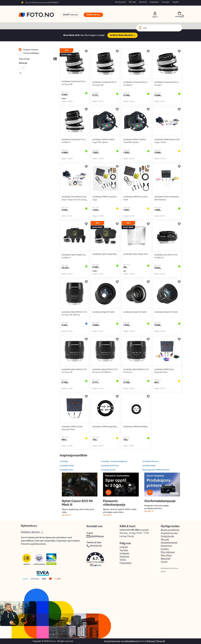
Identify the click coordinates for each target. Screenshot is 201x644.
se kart (145, 530)
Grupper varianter (31, 50)
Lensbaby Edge (149, 466)
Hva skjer (166, 2)
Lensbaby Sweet (108, 470)
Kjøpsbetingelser (169, 543)
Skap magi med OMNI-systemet (156, 470)
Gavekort (143, 2)
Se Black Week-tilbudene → (122, 35)
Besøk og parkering (170, 530)
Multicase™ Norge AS (156, 641)
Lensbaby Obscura (150, 461)
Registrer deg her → (32, 532)
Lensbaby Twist (66, 470)
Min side (132, 2)
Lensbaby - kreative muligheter (114, 461)
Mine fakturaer (168, 552)
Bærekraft (166, 559)
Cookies (165, 549)
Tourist (164, 562)
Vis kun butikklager (31, 53)
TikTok (123, 560)
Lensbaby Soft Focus (110, 466)
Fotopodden (126, 563)
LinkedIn (124, 547)
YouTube (124, 550)
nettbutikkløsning (131, 641)
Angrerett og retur (169, 533)
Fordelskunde (167, 536)
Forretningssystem (112, 641)
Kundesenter (120, 2)
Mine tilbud (166, 555)
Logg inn (155, 13)
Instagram (124, 553)
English (176, 2)
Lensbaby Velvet (67, 466)
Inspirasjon (154, 2)
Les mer (65, 515)
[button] (100, 560)
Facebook (124, 557)
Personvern (166, 546)
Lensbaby (64, 461)
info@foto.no (97, 536)
